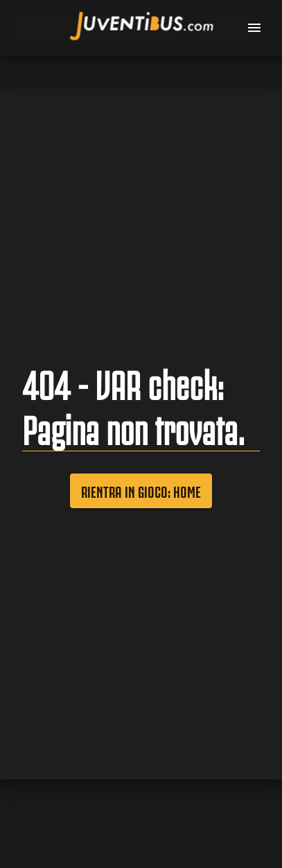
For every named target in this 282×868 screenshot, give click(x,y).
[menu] (254, 28)
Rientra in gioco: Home (141, 491)
